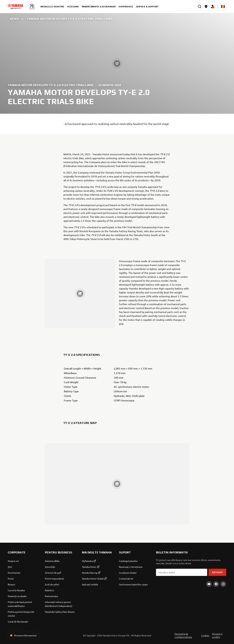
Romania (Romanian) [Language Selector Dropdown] (23, 635)
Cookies (205, 635)
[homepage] (15, 7)
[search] (200, 7)
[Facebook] (216, 584)
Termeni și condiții (217, 635)
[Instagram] (223, 584)
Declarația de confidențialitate (183, 635)
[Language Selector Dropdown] (223, 7)
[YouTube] (209, 584)
